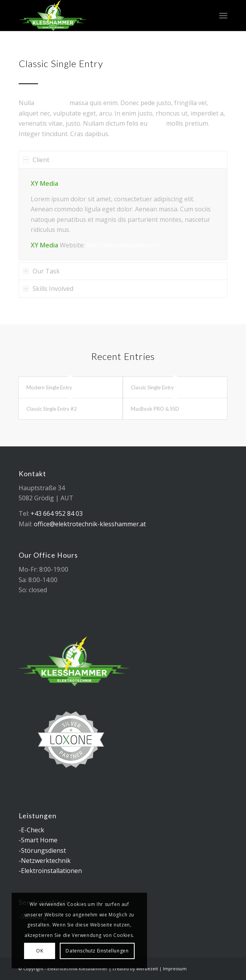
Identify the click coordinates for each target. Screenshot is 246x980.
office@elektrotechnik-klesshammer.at (90, 524)
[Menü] (223, 16)
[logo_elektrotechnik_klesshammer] (102, 16)
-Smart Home (38, 840)
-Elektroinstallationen (50, 871)
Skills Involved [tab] (48, 289)
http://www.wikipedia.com (123, 245)
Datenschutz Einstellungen (97, 951)
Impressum (175, 969)
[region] (123, 214)
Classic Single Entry (152, 387)
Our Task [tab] (41, 271)
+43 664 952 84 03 (57, 513)
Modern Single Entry (49, 387)
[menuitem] (223, 16)
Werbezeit (147, 969)
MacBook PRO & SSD (155, 409)
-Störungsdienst (42, 850)
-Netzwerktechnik (45, 861)
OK (40, 951)
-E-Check (31, 830)
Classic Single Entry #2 (52, 409)
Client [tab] (36, 160)
